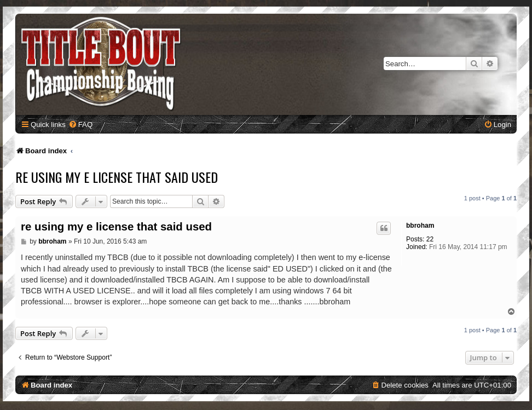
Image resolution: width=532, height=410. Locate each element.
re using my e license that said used (117, 177)
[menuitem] (80, 125)
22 (430, 239)
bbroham (420, 226)
